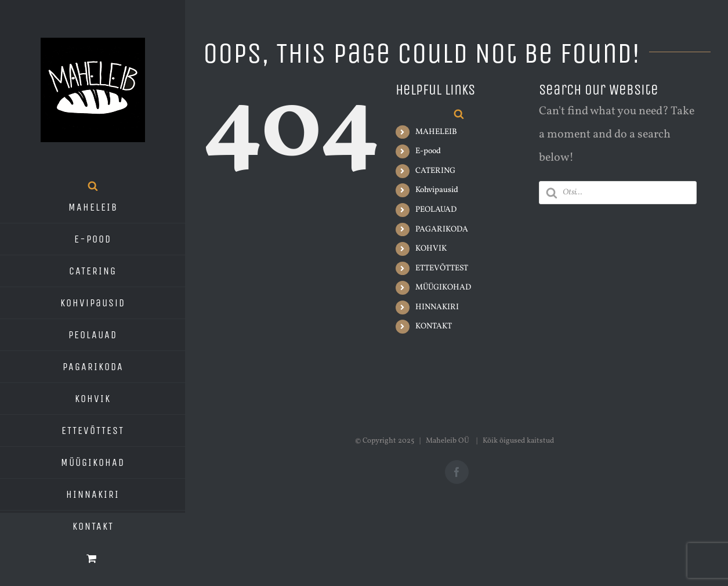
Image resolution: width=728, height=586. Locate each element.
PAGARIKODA (442, 229)
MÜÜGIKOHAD (443, 287)
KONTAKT (434, 326)
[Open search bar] (93, 186)
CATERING (435, 171)
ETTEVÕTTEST (442, 268)
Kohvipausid (437, 190)
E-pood (428, 151)
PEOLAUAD (436, 210)
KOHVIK (431, 249)
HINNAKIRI (437, 307)
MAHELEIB (436, 132)
